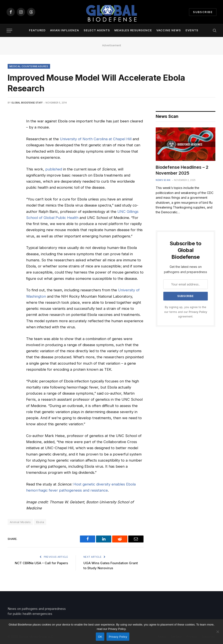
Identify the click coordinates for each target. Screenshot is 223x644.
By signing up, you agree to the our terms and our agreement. (186, 312)
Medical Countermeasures (29, 66)
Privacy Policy (198, 312)
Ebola (40, 522)
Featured (37, 30)
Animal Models (20, 522)
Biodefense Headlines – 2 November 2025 (182, 170)
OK (100, 637)
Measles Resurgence (133, 30)
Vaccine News (169, 30)
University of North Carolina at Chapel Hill (96, 139)
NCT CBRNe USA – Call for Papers (41, 563)
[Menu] (9, 31)
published (54, 169)
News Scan (163, 180)
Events (192, 30)
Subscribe (203, 12)
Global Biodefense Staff (27, 103)
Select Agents (97, 30)
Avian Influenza (65, 30)
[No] (218, 632)
